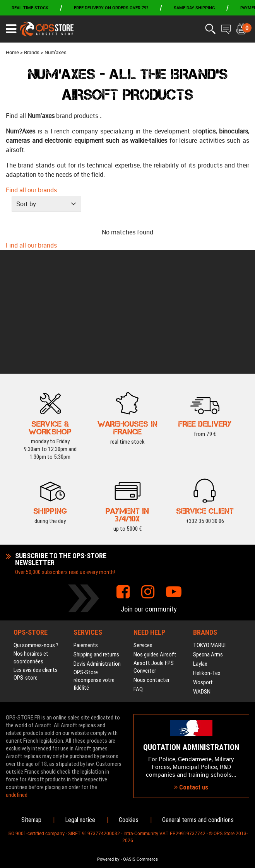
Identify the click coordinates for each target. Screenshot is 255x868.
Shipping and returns (96, 531)
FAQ (138, 566)
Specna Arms (208, 531)
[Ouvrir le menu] (11, 29)
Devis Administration (97, 540)
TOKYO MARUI (209, 521)
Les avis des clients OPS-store (36, 550)
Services (143, 521)
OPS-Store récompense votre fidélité (94, 556)
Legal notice (80, 820)
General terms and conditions (198, 820)
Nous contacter (151, 556)
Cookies (129, 820)
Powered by (108, 859)
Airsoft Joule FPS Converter (154, 543)
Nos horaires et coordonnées (31, 534)
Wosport (203, 559)
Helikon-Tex (207, 549)
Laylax (200, 540)
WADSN (202, 568)
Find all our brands (31, 190)
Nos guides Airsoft (155, 531)
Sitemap (31, 820)
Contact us (191, 725)
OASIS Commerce (140, 859)
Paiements (86, 521)
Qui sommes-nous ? (36, 521)
